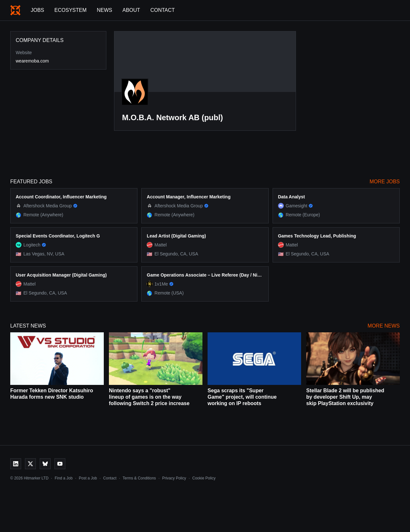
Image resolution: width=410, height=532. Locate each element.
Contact (162, 10)
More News (384, 326)
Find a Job (64, 478)
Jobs (37, 10)
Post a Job (88, 478)
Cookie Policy (204, 478)
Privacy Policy (174, 478)
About (131, 10)
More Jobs (385, 182)
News (104, 10)
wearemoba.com (32, 61)
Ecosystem (70, 10)
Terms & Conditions (139, 478)
